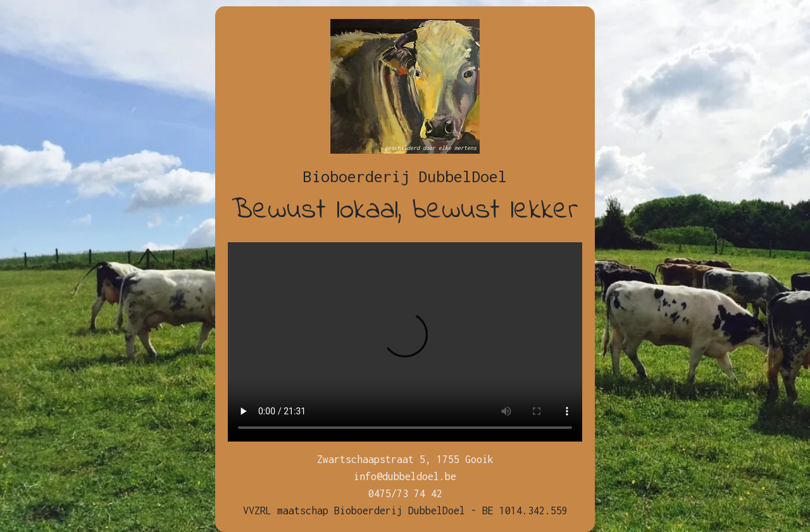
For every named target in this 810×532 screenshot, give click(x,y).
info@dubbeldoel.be (405, 476)
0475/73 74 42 (405, 493)
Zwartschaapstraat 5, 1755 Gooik (405, 459)
